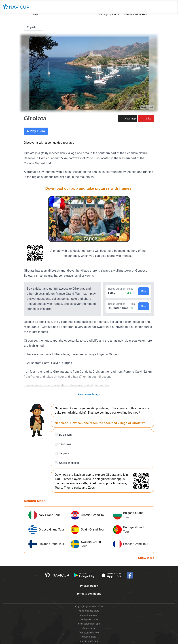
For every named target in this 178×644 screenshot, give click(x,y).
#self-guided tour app (89, 624)
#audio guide (89, 628)
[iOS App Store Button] (112, 575)
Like (146, 119)
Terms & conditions (89, 594)
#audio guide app (89, 641)
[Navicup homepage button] (17, 7)
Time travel (66, 444)
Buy (144, 291)
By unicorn (65, 435)
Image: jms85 (147, 107)
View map (128, 119)
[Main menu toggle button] (171, 7)
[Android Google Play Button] (84, 575)
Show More (146, 558)
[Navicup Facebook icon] (130, 575)
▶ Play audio (36, 131)
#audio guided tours (89, 611)
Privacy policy (89, 586)
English (34, 27)
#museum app (89, 637)
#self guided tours (89, 619)
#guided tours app (89, 615)
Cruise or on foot (69, 463)
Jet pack (64, 453)
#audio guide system (89, 632)
